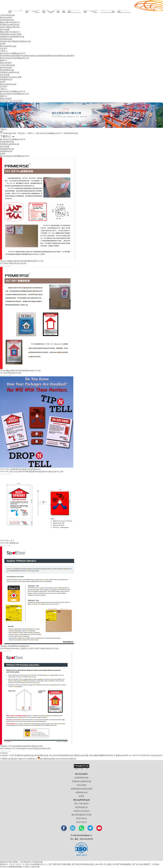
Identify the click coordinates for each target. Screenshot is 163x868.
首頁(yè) (21, 133)
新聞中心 (4, 60)
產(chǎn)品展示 (6, 18)
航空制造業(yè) (81, 807)
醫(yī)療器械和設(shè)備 (81, 815)
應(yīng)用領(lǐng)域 (8, 46)
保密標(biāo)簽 (6, 39)
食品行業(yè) (81, 822)
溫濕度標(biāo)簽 (50, 56)
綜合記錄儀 (5, 30)
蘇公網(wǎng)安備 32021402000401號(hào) (57, 759)
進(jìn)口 (17, 22)
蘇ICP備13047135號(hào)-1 (26, 759)
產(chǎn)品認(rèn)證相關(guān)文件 (15, 58)
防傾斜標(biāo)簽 (7, 20)
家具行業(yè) (81, 818)
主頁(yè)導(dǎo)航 (7, 15)
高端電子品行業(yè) (81, 811)
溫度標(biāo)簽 (6, 37)
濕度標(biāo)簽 (18, 37)
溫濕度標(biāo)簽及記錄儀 (11, 34)
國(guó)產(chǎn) (7, 22)
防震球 (3, 44)
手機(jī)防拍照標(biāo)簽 (21, 41)
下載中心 (4, 51)
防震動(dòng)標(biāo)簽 (10, 25)
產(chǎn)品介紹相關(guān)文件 (13, 53)
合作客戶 (4, 49)
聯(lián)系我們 (6, 63)
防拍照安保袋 (6, 41)
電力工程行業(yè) (81, 804)
